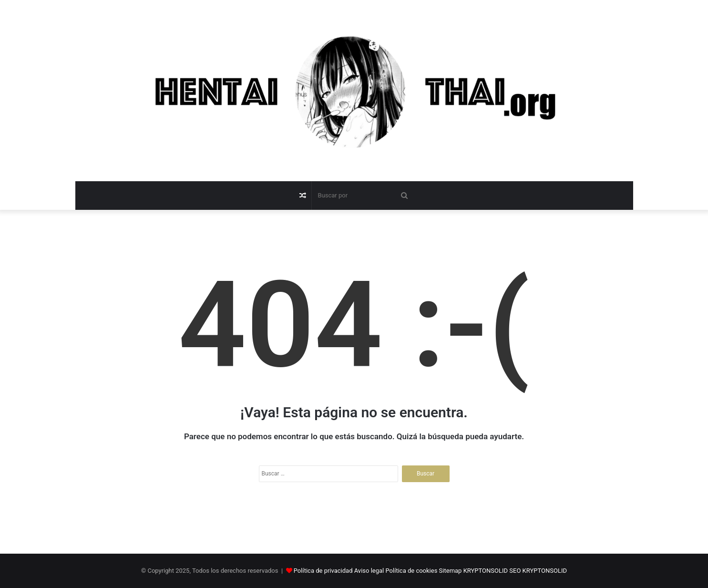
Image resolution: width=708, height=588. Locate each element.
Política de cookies (412, 571)
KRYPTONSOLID (486, 571)
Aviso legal (369, 571)
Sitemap (451, 571)
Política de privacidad (323, 571)
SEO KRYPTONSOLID (538, 571)
